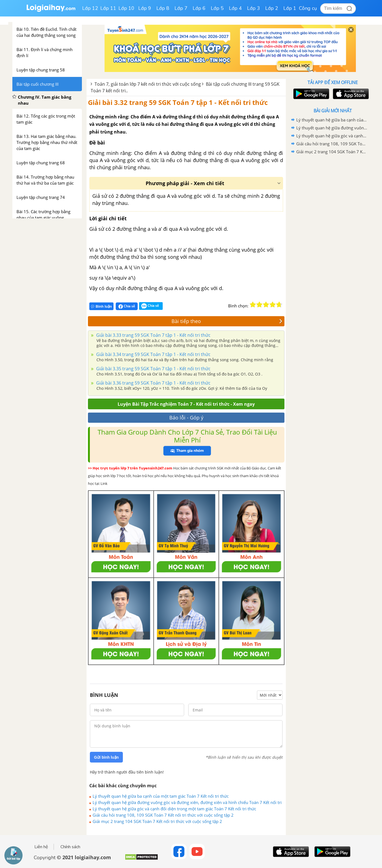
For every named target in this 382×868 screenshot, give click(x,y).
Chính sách (70, 847)
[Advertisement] (333, 243)
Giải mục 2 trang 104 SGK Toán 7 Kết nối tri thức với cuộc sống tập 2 (157, 821)
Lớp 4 (235, 8)
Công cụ (308, 8)
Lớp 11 (108, 8)
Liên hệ (41, 847)
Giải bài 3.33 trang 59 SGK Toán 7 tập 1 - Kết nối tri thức (153, 335)
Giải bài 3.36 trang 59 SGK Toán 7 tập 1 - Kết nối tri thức (153, 383)
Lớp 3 (254, 8)
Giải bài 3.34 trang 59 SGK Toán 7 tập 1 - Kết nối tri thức (153, 354)
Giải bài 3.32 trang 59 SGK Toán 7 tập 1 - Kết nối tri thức (178, 102)
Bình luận (101, 306)
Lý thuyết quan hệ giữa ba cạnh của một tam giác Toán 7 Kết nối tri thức (161, 796)
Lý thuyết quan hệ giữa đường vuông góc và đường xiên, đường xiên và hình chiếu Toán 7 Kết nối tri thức (187, 802)
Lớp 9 (145, 8)
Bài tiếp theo (227, 321)
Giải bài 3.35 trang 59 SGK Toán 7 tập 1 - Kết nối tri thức (153, 369)
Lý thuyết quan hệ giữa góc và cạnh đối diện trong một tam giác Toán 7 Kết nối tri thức (174, 809)
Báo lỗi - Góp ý (186, 418)
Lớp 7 (181, 8)
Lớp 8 (163, 8)
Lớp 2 (272, 8)
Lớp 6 (199, 8)
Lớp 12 (90, 8)
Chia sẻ (127, 306)
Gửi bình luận (106, 757)
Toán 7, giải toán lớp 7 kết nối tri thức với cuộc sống (148, 84)
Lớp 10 (126, 8)
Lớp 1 (290, 8)
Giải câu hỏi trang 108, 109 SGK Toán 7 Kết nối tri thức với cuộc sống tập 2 (163, 815)
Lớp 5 (217, 8)
